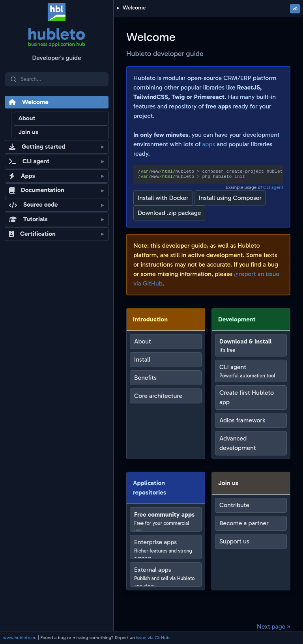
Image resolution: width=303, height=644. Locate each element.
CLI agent (273, 187)
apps (209, 144)
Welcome (134, 8)
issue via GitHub (153, 638)
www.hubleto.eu (20, 638)
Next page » (274, 626)
